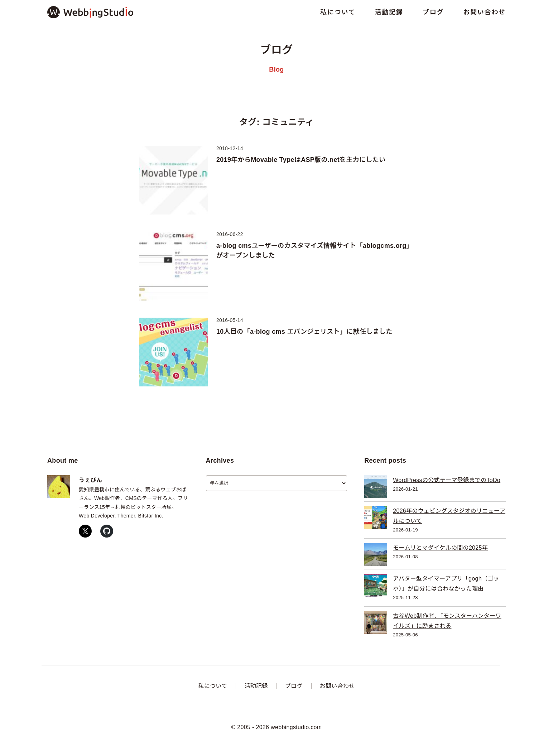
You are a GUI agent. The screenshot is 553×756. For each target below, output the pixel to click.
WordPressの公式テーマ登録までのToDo (447, 480)
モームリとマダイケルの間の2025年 (440, 548)
